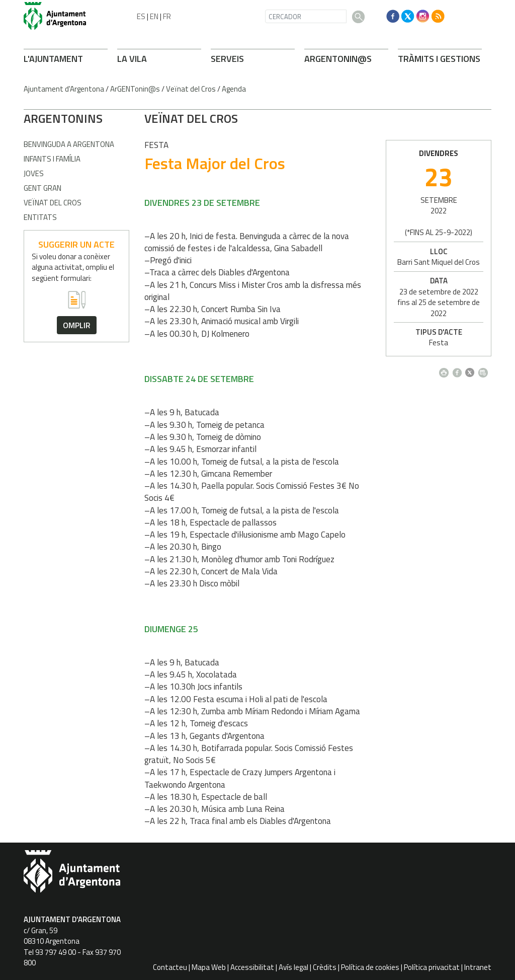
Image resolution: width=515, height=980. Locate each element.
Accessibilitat (252, 967)
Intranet (478, 967)
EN (154, 16)
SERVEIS (227, 59)
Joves (34, 173)
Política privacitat (432, 967)
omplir (77, 325)
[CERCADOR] (306, 16)
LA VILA (132, 59)
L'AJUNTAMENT (53, 59)
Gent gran (42, 188)
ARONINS (63, 118)
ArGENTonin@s (135, 89)
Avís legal (293, 967)
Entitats (40, 217)
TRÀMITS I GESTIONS (439, 59)
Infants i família (52, 159)
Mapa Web (209, 967)
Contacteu (170, 967)
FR (167, 16)
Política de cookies (370, 967)
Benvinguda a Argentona (69, 144)
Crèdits (325, 967)
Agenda (234, 89)
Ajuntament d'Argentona (64, 89)
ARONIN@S (338, 59)
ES (141, 16)
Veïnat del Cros (191, 89)
